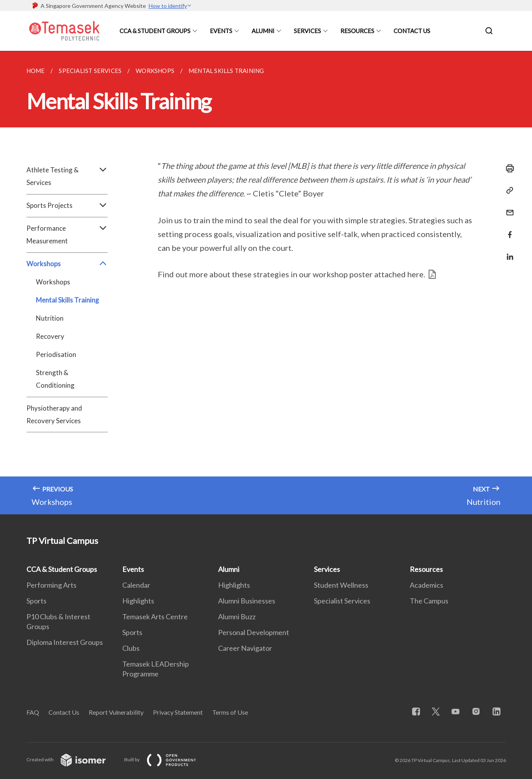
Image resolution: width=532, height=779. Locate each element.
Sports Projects (67, 205)
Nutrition (50, 318)
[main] (266, 283)
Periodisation (56, 354)
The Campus (429, 601)
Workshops (67, 264)
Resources (357, 31)
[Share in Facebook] (508, 230)
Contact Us (412, 31)
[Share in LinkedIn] (508, 252)
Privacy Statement (178, 712)
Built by (166, 759)
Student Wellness (341, 585)
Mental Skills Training (67, 300)
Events (221, 31)
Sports (36, 601)
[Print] (508, 168)
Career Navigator (245, 648)
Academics (427, 585)
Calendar (136, 585)
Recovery (50, 336)
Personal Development (254, 632)
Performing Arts (51, 585)
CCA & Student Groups (155, 31)
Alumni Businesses (247, 601)
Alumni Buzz (237, 616)
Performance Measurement (67, 235)
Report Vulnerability (116, 712)
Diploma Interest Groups (65, 642)
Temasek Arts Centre (155, 616)
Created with (72, 759)
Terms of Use (230, 712)
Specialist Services (342, 601)
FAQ (33, 712)
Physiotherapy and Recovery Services (54, 414)
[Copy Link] (508, 191)
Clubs (131, 648)
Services (307, 31)
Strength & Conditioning (55, 379)
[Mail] (508, 208)
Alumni (263, 31)
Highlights (138, 601)
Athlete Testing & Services (67, 176)
